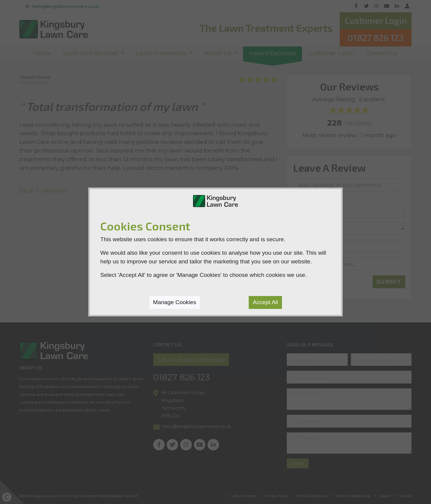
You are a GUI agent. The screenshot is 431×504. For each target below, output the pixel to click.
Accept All (265, 302)
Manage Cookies (174, 302)
